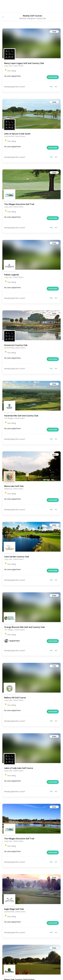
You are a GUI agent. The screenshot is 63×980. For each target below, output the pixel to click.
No (56, 87)
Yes (51, 87)
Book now (53, 77)
